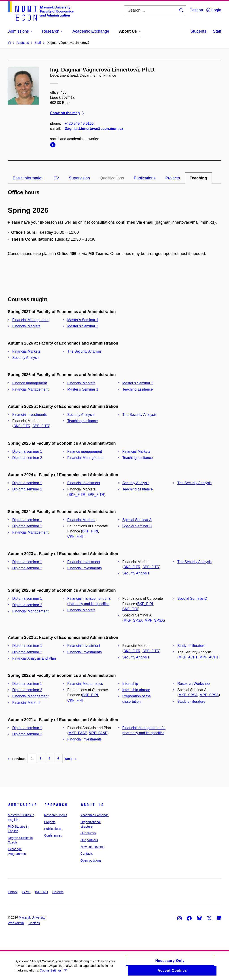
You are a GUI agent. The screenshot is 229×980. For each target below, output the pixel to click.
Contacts (87, 854)
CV (56, 178)
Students (198, 31)
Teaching (198, 178)
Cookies (34, 923)
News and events (92, 847)
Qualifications (112, 178)
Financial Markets (26, 326)
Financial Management (30, 320)
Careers (58, 892)
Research (56, 805)
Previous (17, 759)
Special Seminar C (137, 526)
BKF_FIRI (90, 531)
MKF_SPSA (133, 620)
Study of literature (191, 646)
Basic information (28, 178)
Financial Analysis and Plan (34, 658)
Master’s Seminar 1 (83, 320)
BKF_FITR (22, 426)
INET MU (41, 892)
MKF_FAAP (78, 733)
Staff (217, 31)
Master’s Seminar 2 (83, 326)
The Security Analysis (84, 351)
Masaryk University (32, 917)
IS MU (26, 892)
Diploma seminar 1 (27, 451)
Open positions (91, 860)
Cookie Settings (54, 970)
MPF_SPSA (154, 620)
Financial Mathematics (85, 684)
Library (13, 892)
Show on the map (67, 113)
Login (214, 10)
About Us (92, 805)
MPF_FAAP (98, 733)
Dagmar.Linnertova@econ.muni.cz (94, 129)
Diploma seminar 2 (27, 458)
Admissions (22, 805)
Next (70, 759)
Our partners (89, 840)
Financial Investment (84, 483)
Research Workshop (194, 684)
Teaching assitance (138, 389)
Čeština (196, 10)
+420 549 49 (79, 123)
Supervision (79, 178)
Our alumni (88, 833)
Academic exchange (95, 815)
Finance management (30, 383)
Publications (145, 178)
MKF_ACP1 (188, 657)
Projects (173, 178)
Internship (130, 684)
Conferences (53, 835)
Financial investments (30, 415)
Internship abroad (136, 690)
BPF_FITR (41, 426)
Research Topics (56, 815)
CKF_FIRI (75, 536)
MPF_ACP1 (209, 657)
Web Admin (16, 923)
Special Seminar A (137, 520)
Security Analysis (26, 358)
